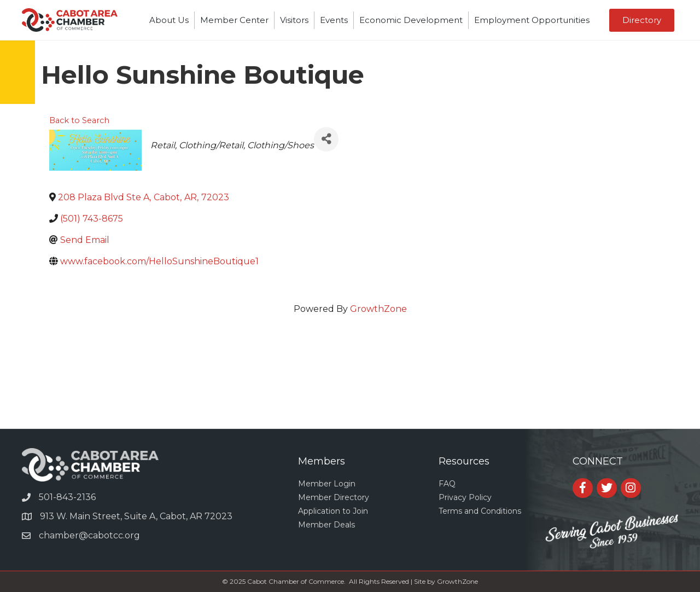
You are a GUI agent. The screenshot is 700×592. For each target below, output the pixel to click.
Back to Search (79, 120)
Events (334, 20)
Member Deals (326, 525)
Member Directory (334, 497)
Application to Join (333, 511)
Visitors (294, 20)
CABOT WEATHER (350, 387)
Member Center (234, 20)
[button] (642, 20)
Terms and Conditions (480, 511)
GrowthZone (378, 309)
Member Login (327, 484)
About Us (169, 20)
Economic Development (411, 20)
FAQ (447, 484)
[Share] (326, 139)
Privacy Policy (465, 497)
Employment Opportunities (532, 20)
